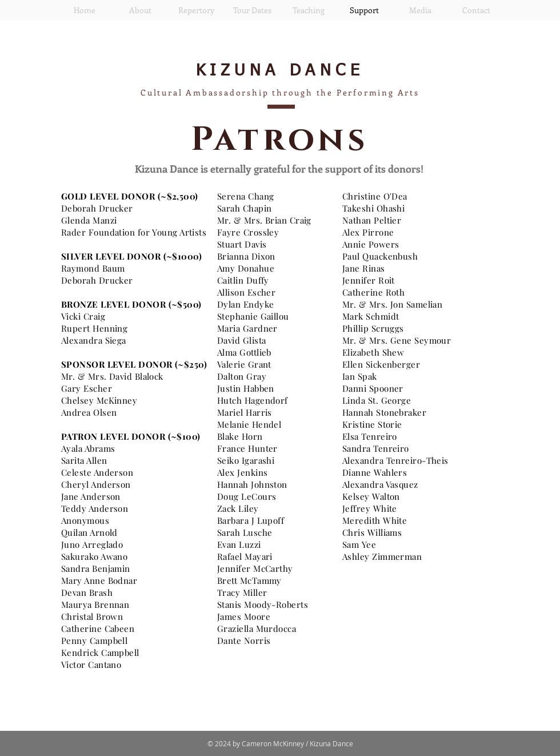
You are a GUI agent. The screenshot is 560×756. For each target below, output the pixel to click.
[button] (140, 10)
